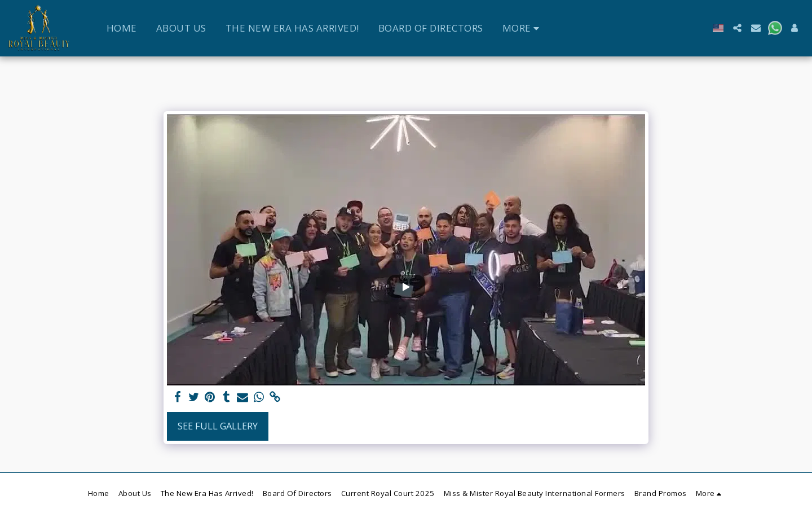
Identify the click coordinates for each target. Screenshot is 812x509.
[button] (737, 28)
